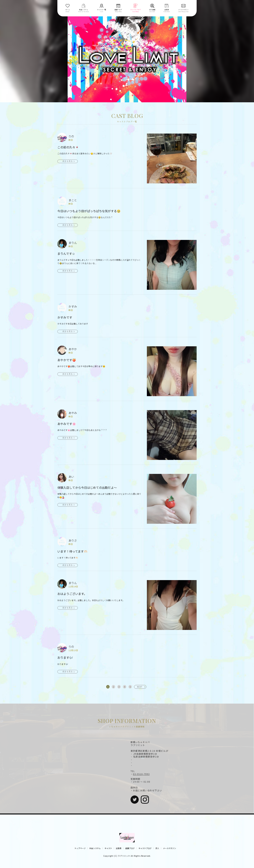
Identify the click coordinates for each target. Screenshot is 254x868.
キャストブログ (145, 848)
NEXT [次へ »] (140, 687)
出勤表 (119, 848)
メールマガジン (170, 848)
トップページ (80, 848)
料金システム (95, 848)
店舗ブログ (130, 848)
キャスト (108, 848)
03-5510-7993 (141, 774)
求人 (157, 848)
